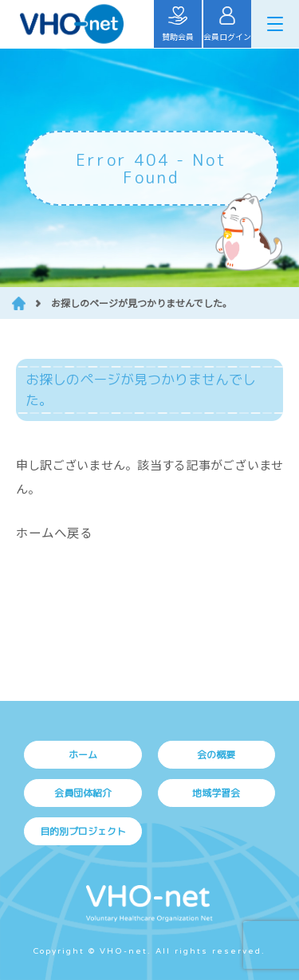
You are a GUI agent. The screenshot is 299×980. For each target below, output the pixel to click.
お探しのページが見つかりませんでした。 (142, 303)
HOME (19, 303)
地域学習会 (216, 793)
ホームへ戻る (54, 532)
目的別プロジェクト (83, 831)
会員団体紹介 (83, 793)
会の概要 (216, 755)
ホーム (83, 755)
